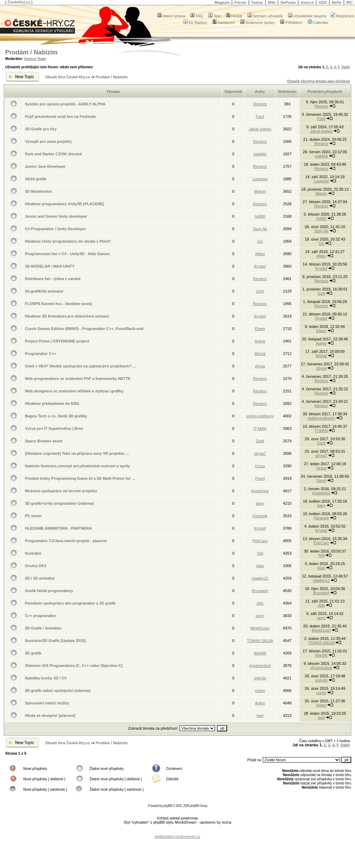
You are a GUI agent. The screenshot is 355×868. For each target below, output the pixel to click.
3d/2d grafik (36, 179)
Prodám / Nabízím (31, 52)
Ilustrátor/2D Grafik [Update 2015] (55, 641)
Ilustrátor (33, 553)
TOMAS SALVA (260, 641)
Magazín (222, 2)
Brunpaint (260, 591)
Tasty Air (260, 229)
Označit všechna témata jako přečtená (318, 81)
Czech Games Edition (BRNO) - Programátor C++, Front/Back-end (84, 329)
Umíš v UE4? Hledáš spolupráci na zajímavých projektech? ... (80, 366)
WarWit (260, 653)
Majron (260, 191)
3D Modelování (38, 191)
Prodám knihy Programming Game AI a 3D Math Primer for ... (80, 478)
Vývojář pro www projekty (48, 141)
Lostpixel (260, 179)
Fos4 (260, 116)
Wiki (272, 2)
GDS (323, 2)
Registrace (343, 16)
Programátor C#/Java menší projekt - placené (66, 541)
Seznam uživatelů (265, 16)
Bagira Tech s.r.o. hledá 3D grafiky (56, 416)
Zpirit (260, 441)
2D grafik (33, 653)
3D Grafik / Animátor (43, 628)
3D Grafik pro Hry (41, 129)
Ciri (260, 241)
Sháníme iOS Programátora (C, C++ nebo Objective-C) (74, 666)
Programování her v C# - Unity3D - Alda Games (67, 254)
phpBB (168, 806)
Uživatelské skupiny (308, 16)
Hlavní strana (171, 16)
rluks (260, 566)
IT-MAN (260, 428)
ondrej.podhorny (260, 416)
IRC (350, 2)
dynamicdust (260, 666)
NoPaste (288, 2)
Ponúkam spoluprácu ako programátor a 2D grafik (70, 603)
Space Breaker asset (44, 441)
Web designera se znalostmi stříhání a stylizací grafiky (74, 391)
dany (260, 503)
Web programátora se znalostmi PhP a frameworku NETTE (78, 379)
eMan (260, 254)
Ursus (260, 466)
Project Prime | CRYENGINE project (57, 341)
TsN (260, 553)
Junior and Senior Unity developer (56, 216)
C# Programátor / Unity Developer (55, 229)
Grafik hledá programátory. (49, 591)
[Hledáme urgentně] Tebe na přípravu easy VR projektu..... (77, 453)
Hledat (234, 16)
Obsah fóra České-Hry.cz (67, 77)
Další (346, 67)
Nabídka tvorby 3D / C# (46, 678)
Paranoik (260, 516)
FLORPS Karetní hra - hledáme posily (59, 304)
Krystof (260, 266)
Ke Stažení (195, 23)
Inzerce (307, 2)
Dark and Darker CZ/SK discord (53, 154)
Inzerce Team (35, 59)
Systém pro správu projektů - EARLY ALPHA (65, 104)
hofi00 (260, 216)
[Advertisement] (177, 831)
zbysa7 (260, 453)
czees (260, 691)
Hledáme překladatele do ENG (52, 403)
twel (260, 715)
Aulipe (260, 341)
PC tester (33, 516)
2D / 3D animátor (40, 578)
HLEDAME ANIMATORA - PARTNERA (58, 528)
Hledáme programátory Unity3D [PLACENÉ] (64, 204)
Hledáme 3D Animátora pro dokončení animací (67, 316)
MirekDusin (260, 628)
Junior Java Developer (45, 166)
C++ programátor (40, 616)
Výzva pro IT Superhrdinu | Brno (54, 428)
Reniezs (260, 104)
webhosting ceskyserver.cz (178, 836)
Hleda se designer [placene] (50, 715)
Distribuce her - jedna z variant (53, 279)
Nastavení (224, 23)
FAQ (197, 16)
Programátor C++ (41, 354)
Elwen (260, 329)
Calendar (318, 23)
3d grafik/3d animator (44, 291)
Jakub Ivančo (260, 129)
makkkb (260, 154)
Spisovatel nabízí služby (47, 703)
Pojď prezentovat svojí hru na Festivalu (60, 116)
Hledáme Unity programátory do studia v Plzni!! (68, 241)
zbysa (260, 366)
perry (260, 616)
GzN (260, 291)
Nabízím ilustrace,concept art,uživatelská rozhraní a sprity (77, 466)
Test (214, 16)
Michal (260, 354)
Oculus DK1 (36, 566)
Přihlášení (291, 23)
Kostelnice (260, 491)
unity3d (260, 678)
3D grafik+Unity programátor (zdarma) (59, 503)
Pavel (260, 478)
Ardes (260, 703)
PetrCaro (260, 541)
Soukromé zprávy (258, 23)
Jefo (260, 603)
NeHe (337, 2)
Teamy (257, 2)
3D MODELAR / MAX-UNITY (50, 266)
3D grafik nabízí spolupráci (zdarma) (58, 691)
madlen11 (260, 578)
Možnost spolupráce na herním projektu (61, 491)
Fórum (240, 2)
